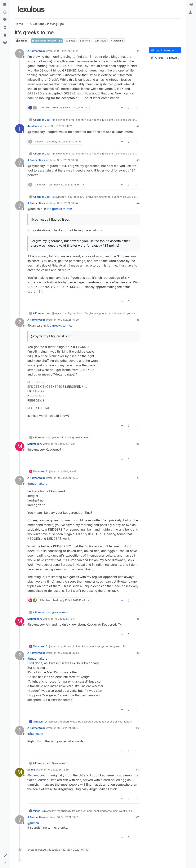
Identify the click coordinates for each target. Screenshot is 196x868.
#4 (138, 203)
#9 (138, 653)
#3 (138, 160)
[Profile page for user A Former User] (20, 54)
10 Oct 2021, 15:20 (68, 320)
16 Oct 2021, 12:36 (58, 770)
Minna (31, 770)
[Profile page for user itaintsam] (20, 129)
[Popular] (5, 28)
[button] (5, 856)
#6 (138, 444)
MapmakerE (35, 444)
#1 (138, 51)
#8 (138, 619)
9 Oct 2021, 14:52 (62, 126)
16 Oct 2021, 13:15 (68, 817)
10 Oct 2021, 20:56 (68, 653)
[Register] (191, 12)
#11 (138, 770)
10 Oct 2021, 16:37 (68, 478)
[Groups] (5, 43)
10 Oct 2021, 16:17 (65, 444)
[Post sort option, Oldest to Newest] (165, 58)
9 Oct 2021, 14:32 (67, 51)
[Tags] (5, 20)
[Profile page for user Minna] (20, 772)
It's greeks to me (59, 209)
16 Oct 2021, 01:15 (68, 728)
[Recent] (5, 12)
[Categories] (5, 5)
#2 (138, 126)
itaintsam (33, 126)
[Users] (5, 35)
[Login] (191, 5)
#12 (138, 817)
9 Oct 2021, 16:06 (67, 160)
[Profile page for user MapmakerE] (20, 446)
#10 (138, 728)
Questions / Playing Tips (47, 41)
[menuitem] (191, 5)
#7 (138, 478)
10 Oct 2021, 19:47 (65, 619)
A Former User (36, 51)
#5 (138, 320)
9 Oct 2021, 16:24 (67, 203)
